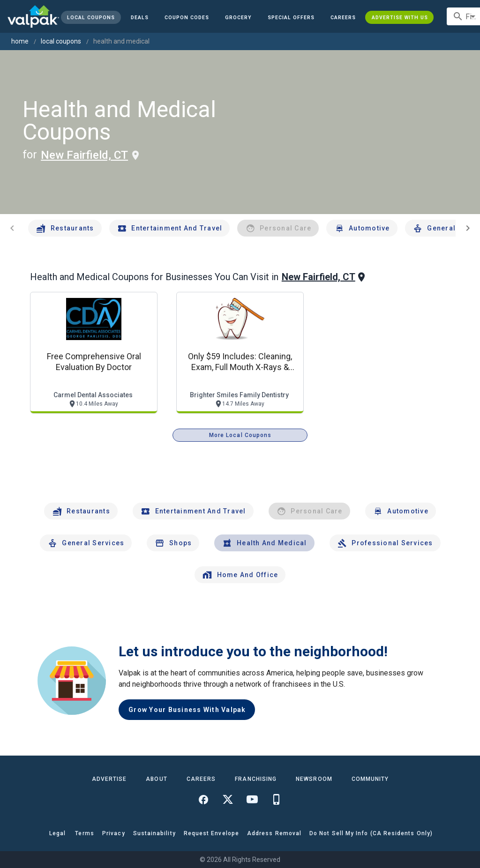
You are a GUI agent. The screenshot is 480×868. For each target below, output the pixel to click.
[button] (291, 17)
